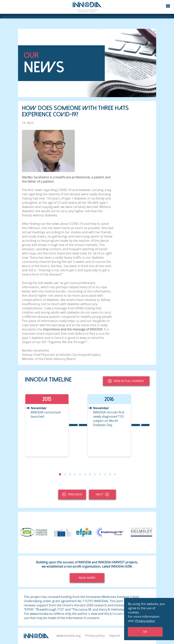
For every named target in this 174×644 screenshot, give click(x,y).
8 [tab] (95, 474)
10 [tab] (105, 474)
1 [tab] (60, 474)
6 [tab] (85, 474)
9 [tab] (100, 474)
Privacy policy (95, 636)
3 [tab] (70, 474)
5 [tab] (80, 474)
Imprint (115, 636)
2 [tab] (65, 474)
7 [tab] (90, 474)
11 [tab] (110, 474)
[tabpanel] (56, 425)
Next (102, 494)
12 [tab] (115, 474)
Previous (72, 494)
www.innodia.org (68, 636)
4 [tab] (75, 474)
